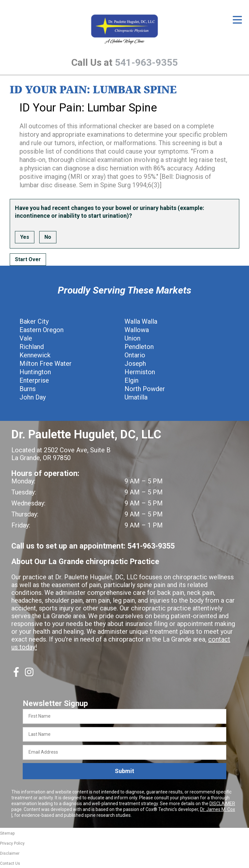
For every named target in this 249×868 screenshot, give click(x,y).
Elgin (131, 380)
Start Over (28, 259)
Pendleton (139, 347)
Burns (28, 389)
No (48, 237)
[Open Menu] (237, 20)
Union (132, 338)
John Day (33, 397)
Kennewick (35, 355)
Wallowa (137, 330)
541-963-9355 (146, 62)
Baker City (34, 321)
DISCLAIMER (222, 804)
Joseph (135, 364)
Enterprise (34, 380)
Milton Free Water (46, 364)
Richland (32, 347)
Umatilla (136, 397)
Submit (124, 771)
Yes (25, 237)
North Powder (145, 389)
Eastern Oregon (41, 330)
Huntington (35, 372)
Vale (26, 338)
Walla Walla (141, 321)
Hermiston (140, 372)
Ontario (135, 355)
